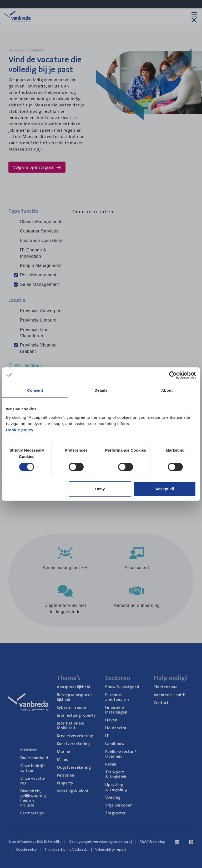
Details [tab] (101, 390)
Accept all (165, 489)
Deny (100, 489)
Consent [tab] (35, 390)
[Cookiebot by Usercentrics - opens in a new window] (173, 375)
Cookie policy (20, 430)
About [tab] (167, 390)
